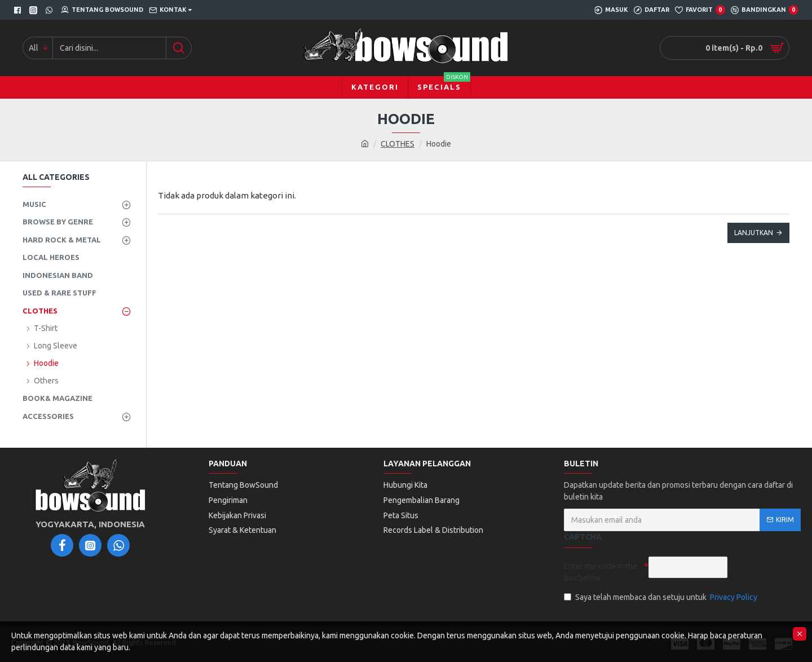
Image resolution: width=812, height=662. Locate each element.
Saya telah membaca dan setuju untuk (661, 597)
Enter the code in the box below (601, 572)
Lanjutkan (754, 233)
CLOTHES (398, 144)
